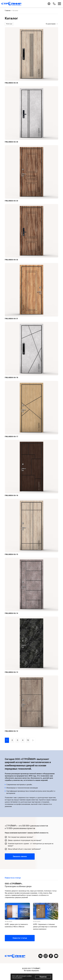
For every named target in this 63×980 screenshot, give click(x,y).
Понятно (43, 977)
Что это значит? (17, 978)
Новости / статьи (20, 938)
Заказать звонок (20, 856)
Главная (8, 11)
